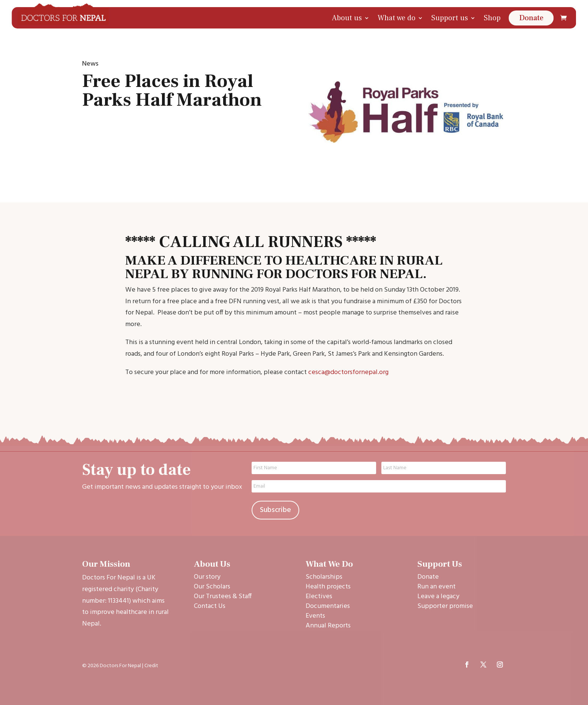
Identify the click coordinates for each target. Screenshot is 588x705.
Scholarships (324, 577)
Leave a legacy (438, 596)
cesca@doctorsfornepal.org (348, 372)
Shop (492, 18)
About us (347, 18)
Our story (207, 577)
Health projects (328, 587)
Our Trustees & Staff (223, 596)
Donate (531, 18)
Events (315, 616)
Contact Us (210, 606)
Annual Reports (328, 626)
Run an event (436, 587)
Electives (319, 596)
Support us (450, 18)
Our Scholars (212, 587)
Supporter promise (445, 606)
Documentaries (328, 606)
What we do (397, 18)
